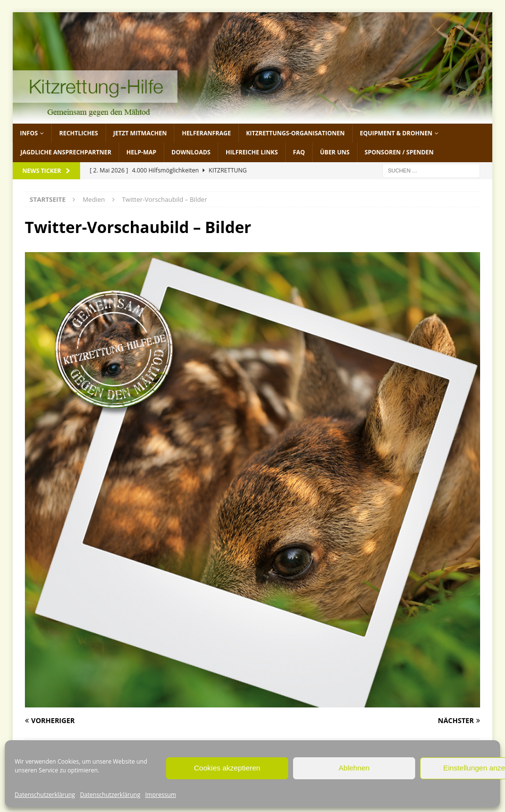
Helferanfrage (206, 133)
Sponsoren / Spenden (399, 152)
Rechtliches (78, 133)
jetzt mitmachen (140, 133)
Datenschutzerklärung (45, 795)
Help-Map (141, 152)
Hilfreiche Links (252, 152)
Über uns (335, 152)
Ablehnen (354, 768)
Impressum (160, 795)
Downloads (191, 152)
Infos (29, 133)
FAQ (299, 152)
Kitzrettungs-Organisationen (295, 133)
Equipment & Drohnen (396, 133)
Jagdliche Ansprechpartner (66, 152)
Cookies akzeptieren (227, 768)
